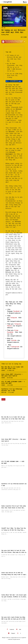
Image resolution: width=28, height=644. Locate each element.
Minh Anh (4, 392)
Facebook (12, 629)
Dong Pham (6, 35)
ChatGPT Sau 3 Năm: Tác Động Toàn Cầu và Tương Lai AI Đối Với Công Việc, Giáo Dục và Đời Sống (14, 530)
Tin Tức (3, 28)
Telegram (13, 633)
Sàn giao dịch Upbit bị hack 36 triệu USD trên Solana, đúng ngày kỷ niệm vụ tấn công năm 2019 (14, 552)
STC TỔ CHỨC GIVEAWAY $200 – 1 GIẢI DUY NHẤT (13, 382)
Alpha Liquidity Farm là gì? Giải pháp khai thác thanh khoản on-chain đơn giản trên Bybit (14, 508)
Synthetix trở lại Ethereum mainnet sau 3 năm (12, 390)
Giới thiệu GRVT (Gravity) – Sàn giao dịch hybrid (12, 375)
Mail (20, 629)
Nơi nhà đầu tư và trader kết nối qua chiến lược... (12, 368)
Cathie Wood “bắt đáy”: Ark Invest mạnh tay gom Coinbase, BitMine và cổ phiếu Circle (14, 597)
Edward (3, 370)
